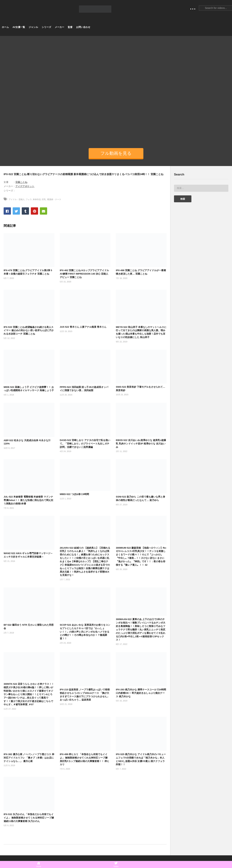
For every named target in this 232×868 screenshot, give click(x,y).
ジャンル (33, 27)
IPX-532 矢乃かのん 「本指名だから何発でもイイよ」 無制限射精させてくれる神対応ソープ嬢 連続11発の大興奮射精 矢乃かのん (29, 818)
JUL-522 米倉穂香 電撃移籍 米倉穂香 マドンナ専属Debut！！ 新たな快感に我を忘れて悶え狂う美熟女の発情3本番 (28, 500)
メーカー (59, 27)
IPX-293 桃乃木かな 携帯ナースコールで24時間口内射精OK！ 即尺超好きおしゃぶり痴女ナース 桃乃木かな (141, 693)
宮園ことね (21, 182)
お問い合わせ (83, 27)
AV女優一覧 (19, 27)
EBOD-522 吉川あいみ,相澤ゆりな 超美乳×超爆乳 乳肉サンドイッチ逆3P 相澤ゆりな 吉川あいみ (141, 444)
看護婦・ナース (54, 199)
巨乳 (44, 199)
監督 (70, 27)
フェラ (29, 199)
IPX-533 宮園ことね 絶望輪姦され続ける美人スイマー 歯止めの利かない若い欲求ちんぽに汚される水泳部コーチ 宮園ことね (29, 331)
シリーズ (46, 27)
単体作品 (37, 199)
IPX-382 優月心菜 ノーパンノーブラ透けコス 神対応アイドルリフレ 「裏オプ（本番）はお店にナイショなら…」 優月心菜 (29, 758)
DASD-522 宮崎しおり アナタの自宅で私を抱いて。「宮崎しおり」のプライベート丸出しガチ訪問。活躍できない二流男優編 (85, 444)
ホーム (5, 27)
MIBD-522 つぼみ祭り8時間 (74, 494)
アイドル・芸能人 (17, 199)
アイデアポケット (25, 186)
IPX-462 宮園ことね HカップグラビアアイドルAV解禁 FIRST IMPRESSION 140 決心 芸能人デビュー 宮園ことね (84, 274)
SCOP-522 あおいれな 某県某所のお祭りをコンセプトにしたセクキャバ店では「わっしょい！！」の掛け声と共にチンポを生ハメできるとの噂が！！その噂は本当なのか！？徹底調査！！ (85, 632)
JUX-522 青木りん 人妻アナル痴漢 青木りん (83, 327)
